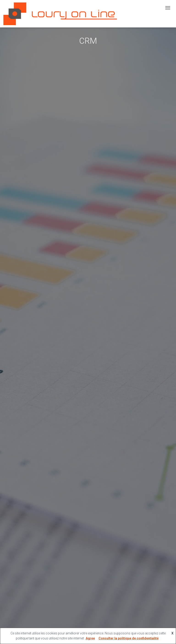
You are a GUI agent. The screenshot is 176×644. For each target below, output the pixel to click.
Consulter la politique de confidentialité (129, 638)
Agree (90, 638)
